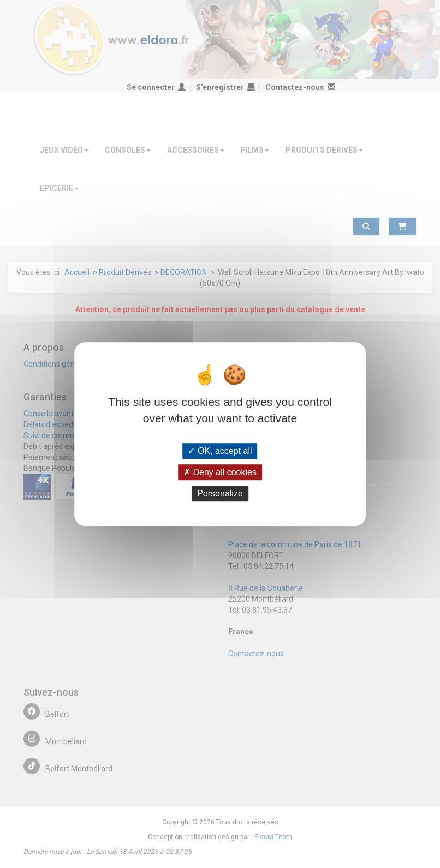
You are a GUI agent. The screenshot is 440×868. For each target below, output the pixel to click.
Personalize (220, 493)
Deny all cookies (220, 472)
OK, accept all (220, 451)
